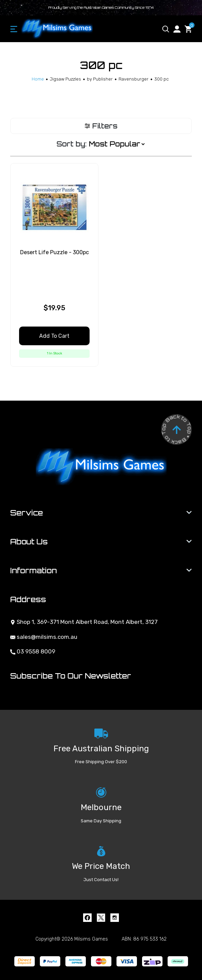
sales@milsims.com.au (44, 637)
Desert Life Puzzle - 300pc (55, 252)
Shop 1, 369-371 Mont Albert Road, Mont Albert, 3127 (84, 622)
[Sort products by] (117, 144)
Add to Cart (54, 336)
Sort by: (72, 144)
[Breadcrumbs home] (38, 79)
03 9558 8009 (33, 651)
